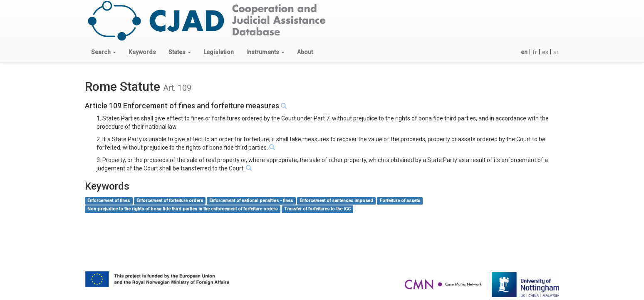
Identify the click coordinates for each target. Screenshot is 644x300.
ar (556, 52)
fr (535, 52)
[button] (104, 52)
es (545, 52)
